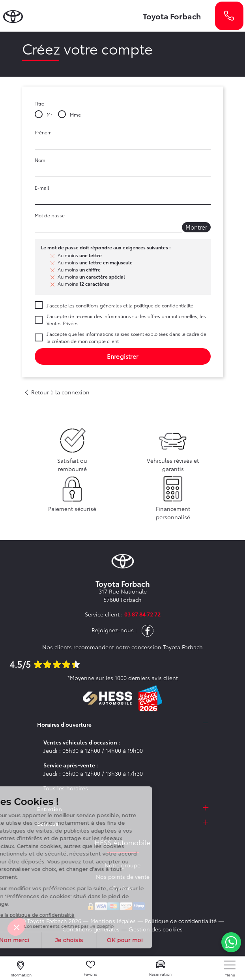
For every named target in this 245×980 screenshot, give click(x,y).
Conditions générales (91, 929)
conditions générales (99, 305)
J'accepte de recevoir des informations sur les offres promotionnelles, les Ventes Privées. (126, 319)
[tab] (123, 725)
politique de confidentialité (164, 305)
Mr (49, 114)
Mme (75, 114)
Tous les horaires (66, 788)
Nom (40, 160)
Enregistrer (122, 356)
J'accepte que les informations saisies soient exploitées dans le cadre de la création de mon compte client (126, 337)
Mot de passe (50, 215)
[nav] (230, 969)
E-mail (42, 188)
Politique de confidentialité (181, 921)
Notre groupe (122, 865)
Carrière (122, 888)
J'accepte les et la (120, 305)
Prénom (43, 132)
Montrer (196, 227)
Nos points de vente (123, 876)
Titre (39, 103)
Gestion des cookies (156, 929)
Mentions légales (113, 921)
